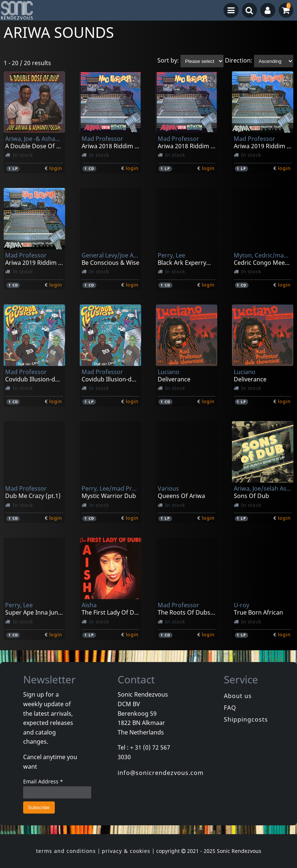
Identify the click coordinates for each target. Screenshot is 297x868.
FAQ (230, 708)
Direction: (239, 61)
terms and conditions (66, 851)
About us (238, 696)
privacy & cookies (126, 851)
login (56, 168)
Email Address (43, 781)
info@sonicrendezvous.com (161, 773)
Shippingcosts (246, 719)
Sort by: (168, 61)
